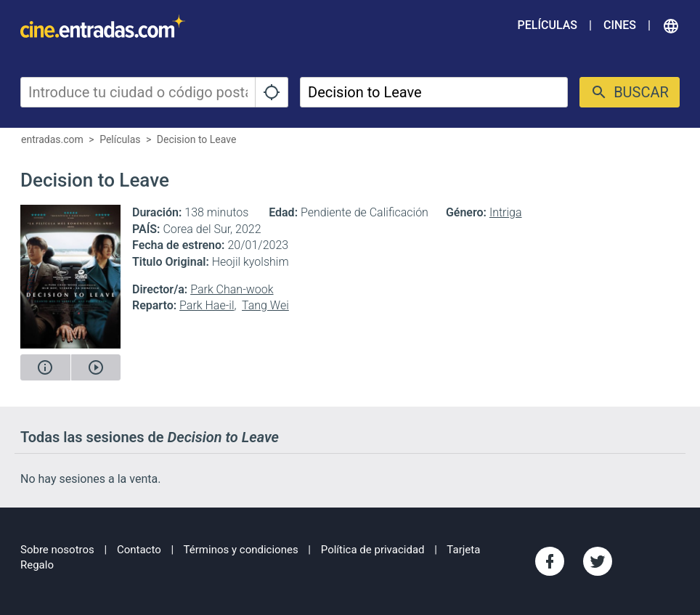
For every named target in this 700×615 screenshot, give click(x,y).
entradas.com (52, 139)
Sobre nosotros (57, 550)
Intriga (506, 212)
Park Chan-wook (232, 289)
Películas (548, 25)
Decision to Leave (197, 139)
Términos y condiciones (241, 550)
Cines (620, 25)
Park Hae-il (207, 305)
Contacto (139, 550)
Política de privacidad (373, 550)
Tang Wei (265, 305)
